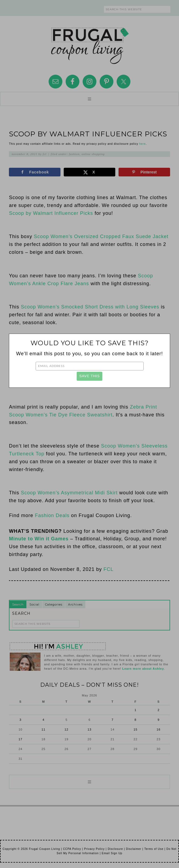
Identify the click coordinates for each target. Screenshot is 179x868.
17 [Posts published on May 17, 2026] (21, 739)
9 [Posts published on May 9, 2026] (159, 720)
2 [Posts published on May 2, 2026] (159, 710)
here (143, 144)
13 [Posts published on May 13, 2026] (89, 729)
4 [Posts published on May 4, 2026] (43, 720)
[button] (89, 99)
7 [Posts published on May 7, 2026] (112, 720)
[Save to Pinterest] (144, 172)
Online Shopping (93, 154)
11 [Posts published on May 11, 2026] (43, 729)
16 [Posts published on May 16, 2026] (158, 729)
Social (34, 604)
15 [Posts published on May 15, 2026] (136, 729)
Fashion (74, 154)
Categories (54, 604)
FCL (108, 569)
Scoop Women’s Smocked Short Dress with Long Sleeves (90, 307)
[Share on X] (89, 172)
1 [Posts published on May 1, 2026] (135, 710)
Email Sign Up (112, 853)
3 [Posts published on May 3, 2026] (20, 720)
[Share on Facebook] (35, 172)
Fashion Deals (52, 515)
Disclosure (115, 849)
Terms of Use (154, 849)
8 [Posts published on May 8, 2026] (135, 720)
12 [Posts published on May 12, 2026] (66, 729)
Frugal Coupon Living (90, 44)
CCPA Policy (72, 849)
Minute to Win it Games (39, 539)
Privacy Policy (94, 849)
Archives (75, 604)
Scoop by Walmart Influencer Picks (51, 213)
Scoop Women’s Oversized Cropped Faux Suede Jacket (101, 236)
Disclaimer (134, 849)
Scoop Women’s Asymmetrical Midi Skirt (69, 493)
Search (18, 604)
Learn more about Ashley (143, 669)
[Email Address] (90, 366)
